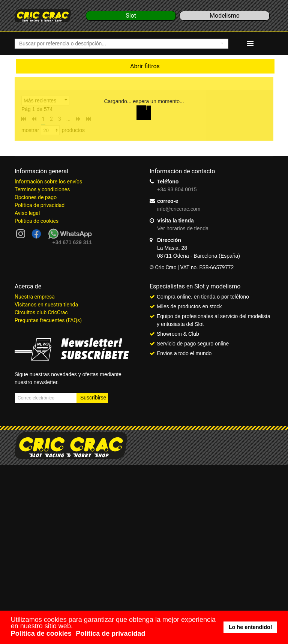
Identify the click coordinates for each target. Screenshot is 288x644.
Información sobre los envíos (48, 182)
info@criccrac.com (179, 209)
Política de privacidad (40, 205)
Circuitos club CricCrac (41, 312)
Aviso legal (27, 213)
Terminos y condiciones (42, 189)
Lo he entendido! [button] (250, 627)
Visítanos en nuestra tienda (46, 305)
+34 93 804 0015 (177, 189)
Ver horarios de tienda (183, 228)
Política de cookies (37, 221)
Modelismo (225, 16)
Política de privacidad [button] (110, 633)
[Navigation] (250, 44)
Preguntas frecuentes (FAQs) (48, 320)
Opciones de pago (36, 197)
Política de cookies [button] (41, 633)
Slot (131, 16)
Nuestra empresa (35, 297)
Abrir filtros (145, 66)
